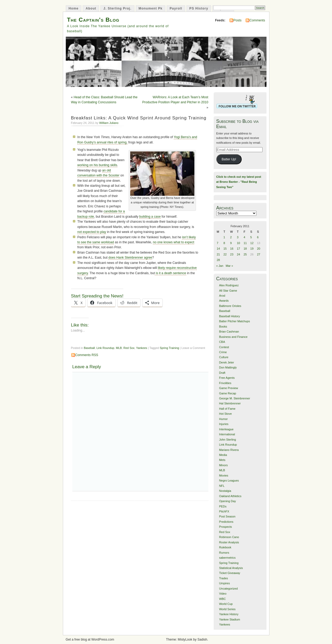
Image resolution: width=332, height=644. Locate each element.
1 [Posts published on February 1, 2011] (224, 237)
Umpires (224, 583)
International (227, 434)
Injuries (224, 424)
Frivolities (225, 383)
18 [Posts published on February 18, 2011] (245, 249)
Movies (224, 475)
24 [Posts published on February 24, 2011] (239, 254)
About (91, 8)
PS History (199, 8)
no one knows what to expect (174, 242)
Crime (223, 352)
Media (223, 455)
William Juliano (109, 123)
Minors (223, 465)
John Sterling (227, 440)
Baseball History (229, 316)
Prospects (225, 527)
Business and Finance (233, 337)
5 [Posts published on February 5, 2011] (251, 237)
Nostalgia (225, 491)
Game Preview (228, 388)
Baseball (89, 348)
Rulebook (225, 547)
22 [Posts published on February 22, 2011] (225, 254)
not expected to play (92, 232)
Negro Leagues (229, 480)
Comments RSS (87, 355)
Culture (224, 357)
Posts (237, 20)
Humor (223, 419)
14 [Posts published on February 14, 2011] (218, 249)
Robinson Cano (229, 537)
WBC (222, 599)
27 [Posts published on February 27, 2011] (259, 254)
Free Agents (227, 378)
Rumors (224, 553)
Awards (224, 301)
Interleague (226, 429)
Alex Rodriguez (229, 285)
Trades (223, 578)
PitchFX (224, 511)
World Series (227, 609)
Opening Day (227, 501)
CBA (222, 342)
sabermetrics (227, 558)
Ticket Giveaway (230, 573)
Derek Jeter (226, 362)
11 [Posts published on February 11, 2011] (245, 243)
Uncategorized (228, 589)
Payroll (176, 8)
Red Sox (129, 348)
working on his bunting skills (97, 165)
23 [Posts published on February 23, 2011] (232, 254)
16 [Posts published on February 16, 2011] (232, 249)
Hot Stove (225, 414)
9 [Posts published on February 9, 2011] (231, 243)
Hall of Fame (227, 409)
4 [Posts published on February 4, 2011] (244, 237)
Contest (224, 347)
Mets (222, 460)
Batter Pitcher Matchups (234, 321)
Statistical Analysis (231, 568)
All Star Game (228, 291)
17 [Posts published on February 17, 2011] (239, 249)
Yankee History (229, 614)
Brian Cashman (229, 332)
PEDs (223, 506)
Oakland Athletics (230, 496)
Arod (222, 296)
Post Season (227, 516)
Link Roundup (105, 348)
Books (223, 326)
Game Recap (227, 393)
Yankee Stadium (229, 619)
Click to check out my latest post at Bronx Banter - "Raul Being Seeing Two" (239, 182)
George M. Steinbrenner (234, 398)
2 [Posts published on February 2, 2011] (231, 237)
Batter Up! (229, 159)
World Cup (226, 604)
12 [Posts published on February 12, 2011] (252, 243)
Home (74, 8)
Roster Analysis (229, 542)
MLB (119, 348)
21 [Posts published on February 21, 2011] (218, 254)
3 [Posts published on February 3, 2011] (238, 237)
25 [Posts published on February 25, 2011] (245, 254)
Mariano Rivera (229, 450)
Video (223, 594)
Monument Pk (151, 8)
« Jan (220, 266)
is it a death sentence (170, 273)
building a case (150, 217)
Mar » (229, 266)
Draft (222, 373)
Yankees (142, 348)
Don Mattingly (228, 367)
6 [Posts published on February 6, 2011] (258, 237)
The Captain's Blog (93, 20)
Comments (257, 20)
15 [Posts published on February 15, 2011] (225, 249)
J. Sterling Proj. (117, 8)
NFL (222, 486)
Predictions (226, 522)
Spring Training (170, 348)
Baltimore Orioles (230, 306)
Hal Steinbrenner (230, 403)
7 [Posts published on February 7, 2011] (218, 243)
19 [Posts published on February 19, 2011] (252, 249)
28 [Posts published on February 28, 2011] (218, 260)
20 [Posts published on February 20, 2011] (259, 249)
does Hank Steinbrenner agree (130, 258)
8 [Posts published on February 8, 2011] (224, 243)
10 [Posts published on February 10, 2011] (239, 243)
